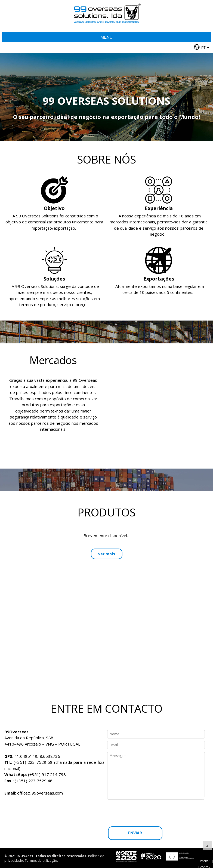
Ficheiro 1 (205, 861)
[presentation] (158, 813)
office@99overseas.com (40, 793)
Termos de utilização (41, 861)
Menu (106, 37)
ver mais (107, 554)
